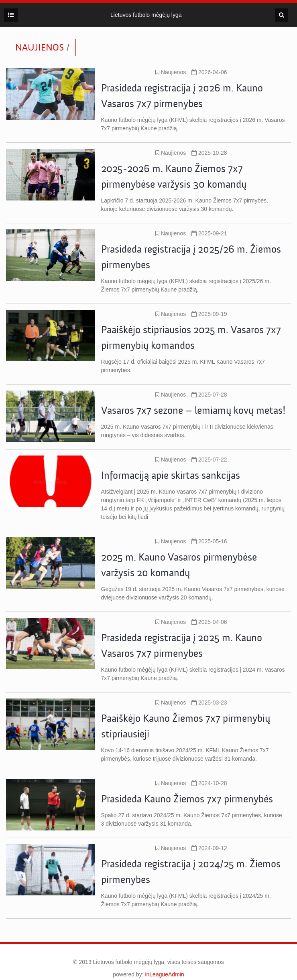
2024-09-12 (209, 848)
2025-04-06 (209, 622)
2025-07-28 (209, 395)
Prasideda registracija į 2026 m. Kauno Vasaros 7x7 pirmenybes (182, 96)
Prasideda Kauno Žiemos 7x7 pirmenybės (187, 799)
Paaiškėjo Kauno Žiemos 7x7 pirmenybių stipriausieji (186, 726)
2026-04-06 (209, 72)
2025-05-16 (209, 541)
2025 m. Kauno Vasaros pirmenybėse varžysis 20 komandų (179, 565)
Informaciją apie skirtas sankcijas (171, 476)
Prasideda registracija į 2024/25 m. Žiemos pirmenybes (191, 872)
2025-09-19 (209, 314)
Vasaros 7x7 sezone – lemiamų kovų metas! (193, 411)
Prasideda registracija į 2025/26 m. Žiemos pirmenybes (191, 257)
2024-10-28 (209, 783)
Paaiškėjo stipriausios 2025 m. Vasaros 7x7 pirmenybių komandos (191, 338)
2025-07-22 (209, 460)
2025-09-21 (209, 233)
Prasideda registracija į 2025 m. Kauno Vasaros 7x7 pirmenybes (182, 646)
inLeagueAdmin (164, 974)
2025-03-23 (209, 703)
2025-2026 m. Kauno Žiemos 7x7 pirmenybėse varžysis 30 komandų (174, 177)
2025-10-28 (209, 153)
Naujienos (171, 72)
